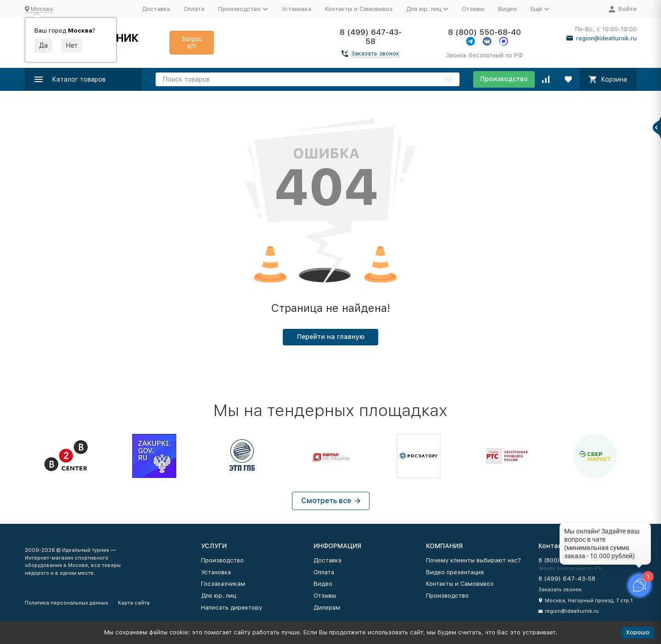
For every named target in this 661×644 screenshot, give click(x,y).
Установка (296, 9)
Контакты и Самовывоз (359, 9)
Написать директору (232, 608)
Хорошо (638, 632)
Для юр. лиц (218, 596)
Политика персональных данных (67, 603)
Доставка (156, 9)
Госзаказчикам (223, 584)
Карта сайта (134, 603)
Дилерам (327, 608)
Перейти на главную (331, 337)
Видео (507, 9)
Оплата (194, 9)
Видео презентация (455, 572)
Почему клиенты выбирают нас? (473, 560)
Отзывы (473, 9)
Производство (504, 79)
